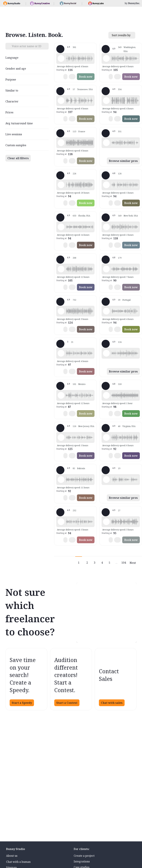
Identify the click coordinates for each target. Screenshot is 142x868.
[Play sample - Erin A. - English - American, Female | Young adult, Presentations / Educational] (106, 395)
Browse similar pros (123, 161)
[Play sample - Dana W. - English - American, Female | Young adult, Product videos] (106, 353)
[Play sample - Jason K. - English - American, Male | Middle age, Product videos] (61, 269)
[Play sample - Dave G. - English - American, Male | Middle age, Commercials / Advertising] (61, 101)
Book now (86, 77)
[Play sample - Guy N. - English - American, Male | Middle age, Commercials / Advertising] (106, 143)
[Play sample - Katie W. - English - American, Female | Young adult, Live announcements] (106, 227)
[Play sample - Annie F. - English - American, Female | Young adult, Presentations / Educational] (61, 437)
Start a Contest (67, 703)
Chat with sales (112, 703)
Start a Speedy (22, 703)
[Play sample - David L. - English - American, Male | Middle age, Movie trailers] (106, 101)
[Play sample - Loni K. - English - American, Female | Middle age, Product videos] (106, 58)
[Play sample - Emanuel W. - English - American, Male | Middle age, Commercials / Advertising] (106, 480)
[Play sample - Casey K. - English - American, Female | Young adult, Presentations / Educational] (61, 353)
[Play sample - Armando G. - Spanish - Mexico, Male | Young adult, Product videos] (61, 395)
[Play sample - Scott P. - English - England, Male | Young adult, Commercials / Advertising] (61, 480)
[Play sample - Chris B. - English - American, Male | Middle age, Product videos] (61, 522)
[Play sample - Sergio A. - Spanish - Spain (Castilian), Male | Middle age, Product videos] (106, 522)
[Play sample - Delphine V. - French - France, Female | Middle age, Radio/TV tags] (61, 143)
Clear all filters (18, 158)
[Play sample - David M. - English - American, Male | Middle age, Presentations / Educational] (106, 185)
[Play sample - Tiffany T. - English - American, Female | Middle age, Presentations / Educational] (61, 227)
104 (124, 563)
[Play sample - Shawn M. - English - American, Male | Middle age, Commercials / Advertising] (61, 58)
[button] (79, 58)
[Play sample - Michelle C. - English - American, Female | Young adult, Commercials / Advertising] (61, 311)
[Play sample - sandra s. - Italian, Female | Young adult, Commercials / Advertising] (106, 269)
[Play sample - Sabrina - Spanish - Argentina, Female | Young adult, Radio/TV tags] (106, 311)
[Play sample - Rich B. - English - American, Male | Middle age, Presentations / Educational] (61, 185)
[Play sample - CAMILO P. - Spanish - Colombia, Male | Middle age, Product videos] (106, 437)
